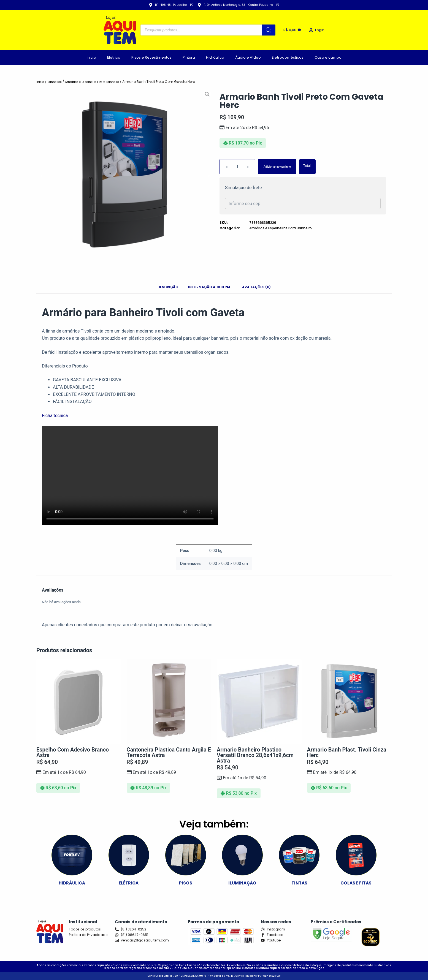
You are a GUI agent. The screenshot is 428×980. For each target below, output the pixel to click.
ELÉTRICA (129, 883)
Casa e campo (328, 57)
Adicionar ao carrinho (283, 167)
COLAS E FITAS (356, 883)
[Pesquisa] (267, 30)
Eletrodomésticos (288, 57)
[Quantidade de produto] (237, 167)
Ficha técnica (55, 416)
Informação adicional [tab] (210, 287)
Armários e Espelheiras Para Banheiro (101, 82)
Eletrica (114, 57)
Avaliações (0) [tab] (256, 287)
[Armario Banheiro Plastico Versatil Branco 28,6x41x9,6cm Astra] (259, 701)
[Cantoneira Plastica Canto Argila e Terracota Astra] (169, 701)
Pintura (189, 57)
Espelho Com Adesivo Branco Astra (73, 752)
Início (41, 82)
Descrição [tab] (168, 287)
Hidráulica (215, 57)
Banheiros (58, 82)
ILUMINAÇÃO (243, 883)
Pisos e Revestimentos (151, 57)
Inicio (91, 57)
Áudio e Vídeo (248, 57)
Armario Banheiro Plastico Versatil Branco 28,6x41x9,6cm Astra (255, 755)
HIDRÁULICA (72, 883)
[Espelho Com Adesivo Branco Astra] (79, 701)
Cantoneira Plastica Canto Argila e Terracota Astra (169, 752)
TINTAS (299, 883)
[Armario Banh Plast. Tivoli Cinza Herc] (350, 701)
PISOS (186, 883)
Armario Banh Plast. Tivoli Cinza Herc (347, 752)
